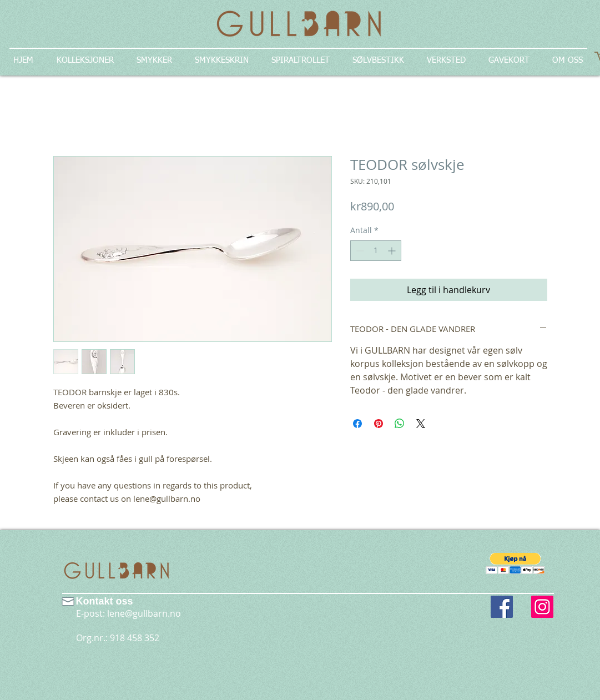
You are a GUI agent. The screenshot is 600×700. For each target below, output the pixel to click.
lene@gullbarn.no (144, 613)
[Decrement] (359, 251)
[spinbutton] (376, 251)
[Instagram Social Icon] (542, 607)
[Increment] (393, 251)
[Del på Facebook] (357, 424)
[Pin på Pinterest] (379, 424)
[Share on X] (421, 424)
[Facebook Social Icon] (502, 607)
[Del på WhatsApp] (400, 424)
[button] (515, 563)
